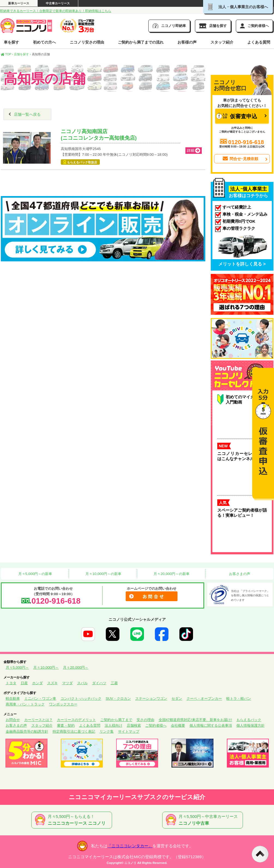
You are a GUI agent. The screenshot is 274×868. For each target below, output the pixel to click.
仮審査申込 (237, 116)
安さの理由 (145, 720)
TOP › (7, 54)
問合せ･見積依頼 (240, 159)
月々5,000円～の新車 (35, 574)
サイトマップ (129, 731)
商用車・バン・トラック (25, 704)
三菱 (114, 683)
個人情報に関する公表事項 (211, 725)
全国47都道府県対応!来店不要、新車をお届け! (195, 720)
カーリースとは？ (38, 720)
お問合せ (13, 720)
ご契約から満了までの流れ (141, 42)
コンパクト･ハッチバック (81, 699)
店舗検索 (134, 725)
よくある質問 (259, 42)
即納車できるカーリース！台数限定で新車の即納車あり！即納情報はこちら (56, 11)
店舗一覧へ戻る (27, 114)
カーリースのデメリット (76, 720)
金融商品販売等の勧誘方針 (27, 731)
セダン (177, 699)
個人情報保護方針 (251, 725)
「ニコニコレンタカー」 (130, 846)
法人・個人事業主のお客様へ (238, 7)
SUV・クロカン (118, 699)
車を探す (11, 42)
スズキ (52, 683)
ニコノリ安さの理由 (87, 42)
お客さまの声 (239, 574)
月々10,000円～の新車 (103, 574)
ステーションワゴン (151, 699)
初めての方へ (44, 42)
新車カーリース (19, 3)
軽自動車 (13, 699)
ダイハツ (99, 683)
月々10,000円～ (46, 667)
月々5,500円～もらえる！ (73, 820)
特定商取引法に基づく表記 (74, 731)
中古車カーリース (58, 3)
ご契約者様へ (156, 725)
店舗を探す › (22, 54)
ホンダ (37, 683)
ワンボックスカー (63, 704)
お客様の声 (187, 42)
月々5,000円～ (17, 667)
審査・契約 (66, 725)
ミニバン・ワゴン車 (40, 699)
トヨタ (11, 683)
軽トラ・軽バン (239, 699)
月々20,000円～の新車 (171, 574)
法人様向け (114, 725)
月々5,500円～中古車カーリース (204, 820)
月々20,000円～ (76, 667)
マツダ (67, 683)
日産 (24, 683)
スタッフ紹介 (222, 42)
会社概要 (178, 725)
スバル (82, 683)
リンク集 (107, 731)
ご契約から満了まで (116, 720)
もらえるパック (249, 720)
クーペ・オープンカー (204, 699)
